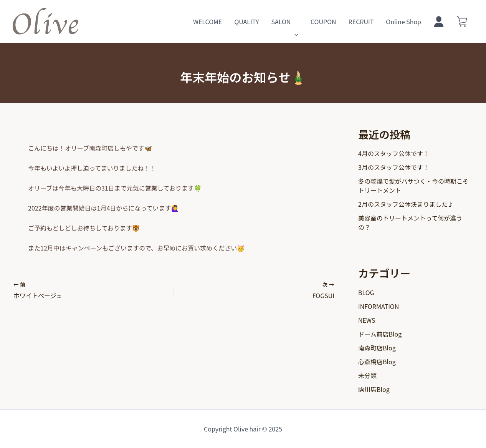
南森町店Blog (377, 348)
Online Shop (403, 22)
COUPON (323, 22)
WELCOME (208, 22)
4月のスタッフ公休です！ (394, 153)
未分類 (367, 375)
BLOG (366, 292)
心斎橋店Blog (377, 362)
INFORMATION (379, 306)
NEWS (367, 320)
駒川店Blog (374, 389)
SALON (284, 22)
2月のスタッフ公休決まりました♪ (406, 204)
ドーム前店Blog (380, 334)
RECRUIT (361, 22)
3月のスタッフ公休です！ (394, 167)
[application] (294, 22)
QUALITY (246, 22)
